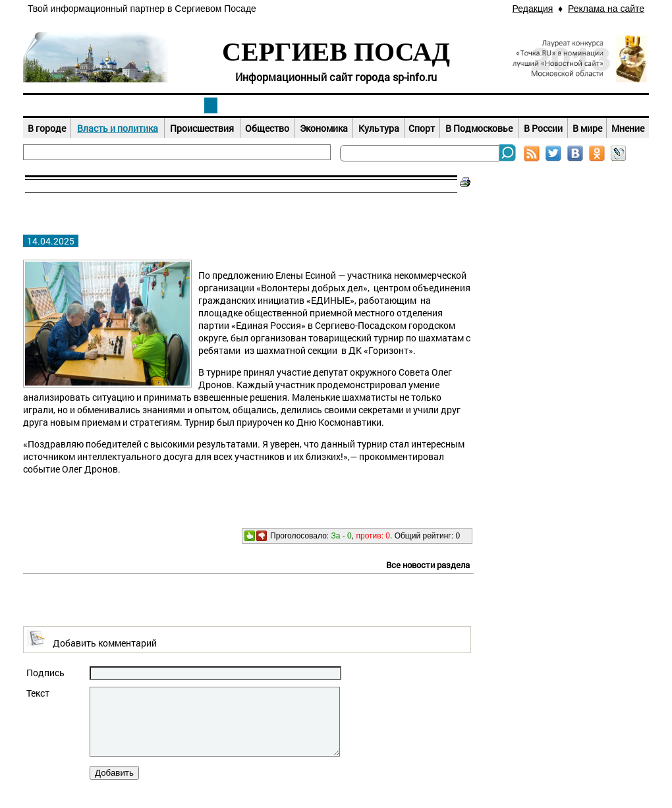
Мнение (628, 128)
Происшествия (202, 128)
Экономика (324, 128)
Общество (267, 128)
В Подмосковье (479, 128)
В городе (47, 128)
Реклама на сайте (606, 9)
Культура (379, 128)
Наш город (86, 105)
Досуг (461, 105)
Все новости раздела (428, 565)
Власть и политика (118, 128)
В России (543, 128)
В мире (587, 128)
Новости (211, 105)
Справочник (586, 105)
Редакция (533, 9)
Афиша (336, 105)
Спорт (422, 128)
